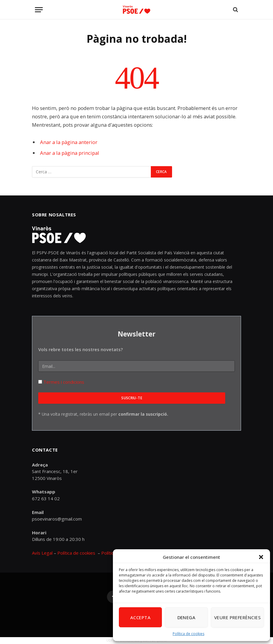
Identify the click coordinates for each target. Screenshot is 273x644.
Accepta (140, 617)
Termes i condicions (63, 382)
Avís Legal (43, 553)
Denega (187, 617)
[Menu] (39, 10)
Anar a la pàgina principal (70, 153)
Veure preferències (237, 617)
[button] (261, 557)
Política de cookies (188, 634)
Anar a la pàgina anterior (69, 142)
